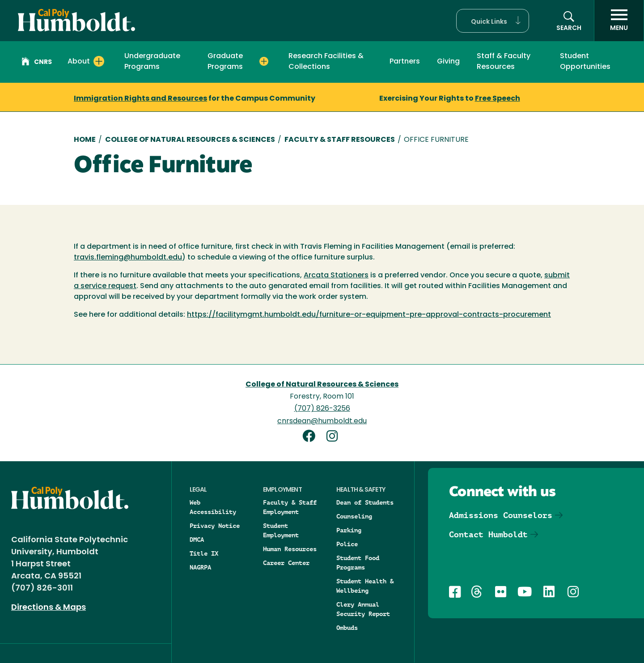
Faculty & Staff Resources (340, 140)
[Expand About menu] (99, 61)
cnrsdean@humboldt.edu (322, 421)
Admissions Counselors (501, 515)
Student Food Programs (358, 563)
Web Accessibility (213, 507)
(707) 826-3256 (322, 409)
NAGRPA (200, 567)
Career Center (286, 563)
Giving (448, 62)
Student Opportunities (585, 62)
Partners (405, 62)
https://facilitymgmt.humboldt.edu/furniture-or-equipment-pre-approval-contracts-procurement (369, 315)
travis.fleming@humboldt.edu (128, 258)
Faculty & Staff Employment (290, 507)
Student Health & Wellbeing (365, 586)
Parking (349, 530)
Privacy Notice (215, 526)
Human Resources (290, 549)
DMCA (197, 540)
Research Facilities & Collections (326, 62)
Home (85, 140)
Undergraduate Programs (152, 62)
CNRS (37, 63)
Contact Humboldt (488, 534)
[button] (493, 21)
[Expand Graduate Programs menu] (264, 61)
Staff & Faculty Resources (504, 62)
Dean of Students (365, 502)
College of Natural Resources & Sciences (190, 140)
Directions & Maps (49, 608)
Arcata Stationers (336, 276)
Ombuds (347, 628)
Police (347, 544)
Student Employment (281, 530)
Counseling (354, 516)
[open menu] (619, 21)
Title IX (204, 553)
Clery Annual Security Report (363, 609)
